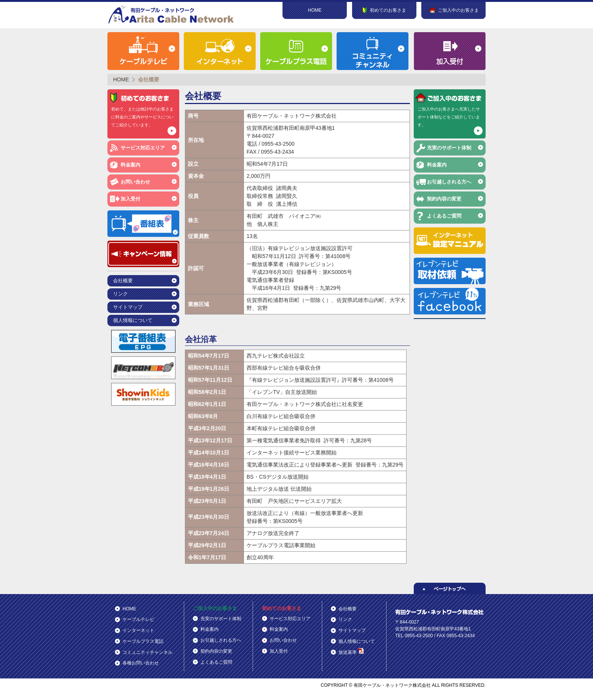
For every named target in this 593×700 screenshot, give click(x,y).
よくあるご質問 (444, 216)
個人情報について (133, 320)
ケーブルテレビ (138, 619)
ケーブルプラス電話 (143, 641)
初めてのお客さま (282, 608)
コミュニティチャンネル (147, 652)
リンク (120, 294)
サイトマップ (128, 307)
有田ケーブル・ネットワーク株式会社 (172, 14)
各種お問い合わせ (141, 663)
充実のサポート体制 (449, 148)
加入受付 (130, 199)
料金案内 (130, 165)
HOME (315, 10)
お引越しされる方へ (449, 182)
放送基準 (351, 651)
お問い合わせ (135, 182)
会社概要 (123, 281)
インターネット (138, 630)
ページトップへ (450, 588)
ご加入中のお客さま (215, 608)
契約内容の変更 (444, 199)
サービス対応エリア (143, 148)
